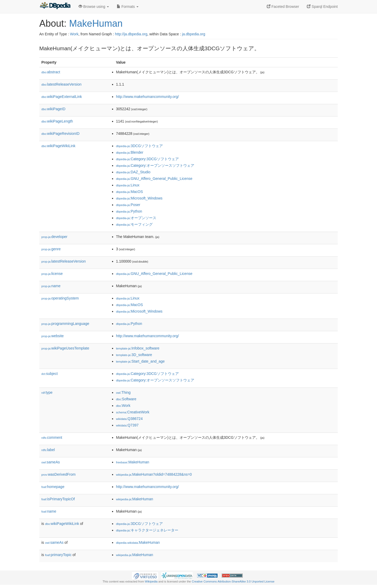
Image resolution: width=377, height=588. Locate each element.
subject (49, 374)
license (52, 274)
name (51, 286)
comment (52, 437)
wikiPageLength (57, 121)
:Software (126, 399)
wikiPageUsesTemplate (65, 348)
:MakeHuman (133, 462)
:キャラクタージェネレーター (147, 530)
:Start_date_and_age (140, 361)
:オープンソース (136, 218)
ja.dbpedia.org (194, 34)
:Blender (130, 152)
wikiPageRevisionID (60, 134)
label (48, 450)
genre (51, 249)
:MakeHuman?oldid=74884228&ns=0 (154, 474)
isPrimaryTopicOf (58, 499)
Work (74, 34)
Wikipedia (151, 581)
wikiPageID (53, 109)
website (52, 336)
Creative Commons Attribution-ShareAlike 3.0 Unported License (233, 581)
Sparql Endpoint (322, 7)
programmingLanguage (65, 324)
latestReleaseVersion (61, 84)
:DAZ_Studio (133, 172)
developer (54, 237)
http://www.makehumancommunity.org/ (147, 97)
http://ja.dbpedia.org (131, 34)
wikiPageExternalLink (62, 97)
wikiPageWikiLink (58, 146)
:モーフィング (134, 224)
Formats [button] (128, 7)
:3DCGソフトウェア (139, 146)
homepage (53, 487)
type (47, 392)
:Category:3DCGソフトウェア (147, 159)
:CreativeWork (133, 412)
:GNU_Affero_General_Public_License (154, 179)
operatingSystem (60, 298)
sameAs (51, 462)
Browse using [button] (94, 7)
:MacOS (129, 192)
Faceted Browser (283, 7)
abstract (51, 72)
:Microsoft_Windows (139, 198)
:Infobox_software (138, 348)
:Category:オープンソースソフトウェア (155, 165)
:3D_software (134, 355)
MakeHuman (96, 23)
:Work (123, 406)
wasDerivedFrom (59, 474)
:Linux (128, 185)
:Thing (123, 392)
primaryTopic (58, 555)
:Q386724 (129, 419)
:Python (129, 211)
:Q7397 (127, 425)
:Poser (128, 205)
